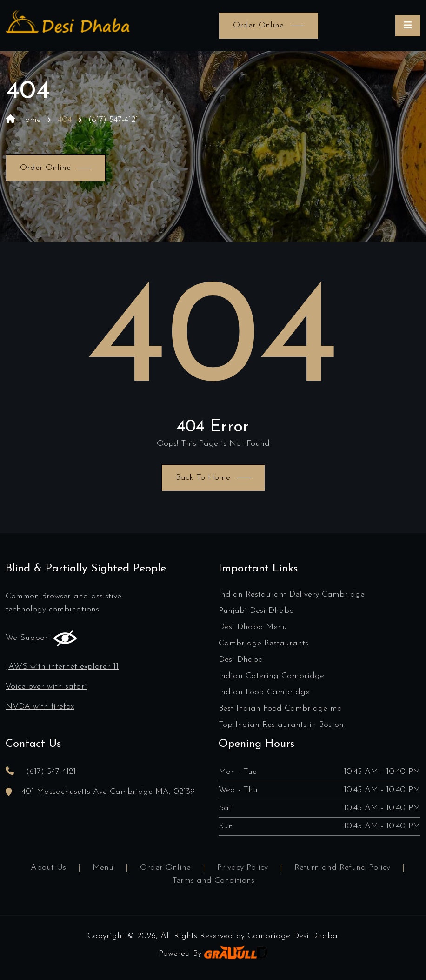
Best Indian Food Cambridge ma (280, 708)
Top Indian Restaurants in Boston (281, 725)
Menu (103, 868)
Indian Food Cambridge (264, 692)
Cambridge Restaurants (263, 643)
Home (23, 120)
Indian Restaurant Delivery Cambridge (292, 594)
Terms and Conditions (213, 881)
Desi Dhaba (241, 660)
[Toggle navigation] (408, 26)
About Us (48, 868)
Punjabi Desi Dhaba (256, 611)
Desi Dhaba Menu (253, 627)
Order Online (165, 868)
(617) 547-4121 (113, 120)
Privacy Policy (243, 868)
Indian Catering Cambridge (271, 676)
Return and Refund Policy (342, 868)
